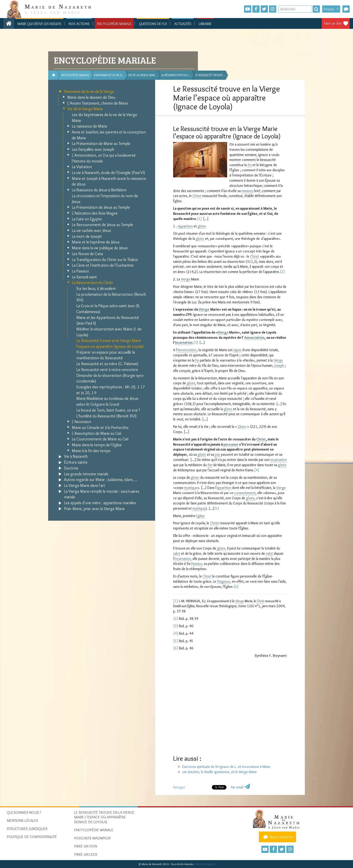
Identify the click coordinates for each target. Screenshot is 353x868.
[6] (236, 587)
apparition (224, 488)
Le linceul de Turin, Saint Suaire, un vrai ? (108, 410)
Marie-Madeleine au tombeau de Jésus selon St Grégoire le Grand (107, 401)
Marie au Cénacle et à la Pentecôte (100, 428)
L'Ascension (81, 422)
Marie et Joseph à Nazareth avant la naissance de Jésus (109, 181)
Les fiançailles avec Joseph (93, 149)
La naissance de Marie (89, 126)
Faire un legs (86, 854)
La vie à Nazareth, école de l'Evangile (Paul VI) (109, 173)
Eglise (200, 516)
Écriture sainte (76, 462)
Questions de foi (153, 24)
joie (218, 455)
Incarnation (184, 342)
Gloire (242, 427)
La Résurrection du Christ (92, 283)
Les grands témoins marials (86, 474)
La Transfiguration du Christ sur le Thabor (105, 260)
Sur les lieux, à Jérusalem (96, 289)
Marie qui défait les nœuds (39, 24)
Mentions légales (205, 864)
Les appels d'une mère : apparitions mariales (100, 503)
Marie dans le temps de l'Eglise (97, 445)
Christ (197, 196)
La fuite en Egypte (87, 219)
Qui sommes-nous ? (24, 812)
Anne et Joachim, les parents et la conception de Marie (109, 135)
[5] (217, 508)
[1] (199, 219)
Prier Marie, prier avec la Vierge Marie (94, 509)
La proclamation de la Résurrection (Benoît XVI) (111, 297)
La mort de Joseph (87, 236)
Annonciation (254, 338)
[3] (196, 342)
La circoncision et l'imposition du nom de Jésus (105, 199)
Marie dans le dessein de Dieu (91, 97)
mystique (191, 488)
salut (177, 553)
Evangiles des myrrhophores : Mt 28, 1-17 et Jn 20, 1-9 (111, 390)
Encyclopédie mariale (114, 24)
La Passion (80, 271)
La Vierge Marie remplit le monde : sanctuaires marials (102, 494)
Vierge (186, 279)
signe (237, 350)
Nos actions (79, 24)
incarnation (279, 460)
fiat (210, 465)
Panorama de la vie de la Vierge (89, 92)
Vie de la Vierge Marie (85, 109)
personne (231, 444)
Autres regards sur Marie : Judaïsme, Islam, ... (101, 480)
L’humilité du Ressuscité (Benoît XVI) (106, 416)
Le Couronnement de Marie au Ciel (100, 439)
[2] (282, 272)
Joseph (279, 365)
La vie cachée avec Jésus (91, 231)
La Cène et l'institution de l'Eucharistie (103, 265)
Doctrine (71, 468)
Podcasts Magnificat (92, 838)
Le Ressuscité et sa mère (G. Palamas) (107, 364)
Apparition (185, 226)
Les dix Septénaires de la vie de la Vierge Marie (104, 118)
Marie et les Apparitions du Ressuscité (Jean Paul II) (108, 321)
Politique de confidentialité (32, 837)
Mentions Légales (22, 820)
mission (247, 191)
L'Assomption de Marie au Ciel (96, 433)
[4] (257, 470)
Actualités (183, 24)
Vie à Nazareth (76, 456)
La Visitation (82, 167)
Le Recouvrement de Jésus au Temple (102, 225)
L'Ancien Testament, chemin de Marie (98, 103)
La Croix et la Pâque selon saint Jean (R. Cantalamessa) (108, 309)
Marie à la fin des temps (91, 451)
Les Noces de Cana (87, 254)
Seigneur (224, 581)
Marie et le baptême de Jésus (96, 242)
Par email (237, 787)
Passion (197, 564)
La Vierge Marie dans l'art (85, 486)
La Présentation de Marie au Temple (101, 144)
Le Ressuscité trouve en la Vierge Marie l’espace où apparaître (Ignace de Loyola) (110, 344)
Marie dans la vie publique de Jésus (100, 248)
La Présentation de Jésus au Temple (101, 207)
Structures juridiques (27, 829)
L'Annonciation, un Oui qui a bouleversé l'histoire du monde (104, 158)
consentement (245, 493)
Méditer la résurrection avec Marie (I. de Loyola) (109, 332)
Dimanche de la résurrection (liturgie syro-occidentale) (110, 378)
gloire (202, 226)
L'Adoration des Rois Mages (95, 213)
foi (250, 165)
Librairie (205, 24)
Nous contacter (278, 837)
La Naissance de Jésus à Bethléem (99, 190)
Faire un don (333, 23)
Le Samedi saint (84, 277)
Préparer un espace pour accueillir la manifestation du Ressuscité (106, 355)
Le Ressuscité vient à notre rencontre (107, 370)
